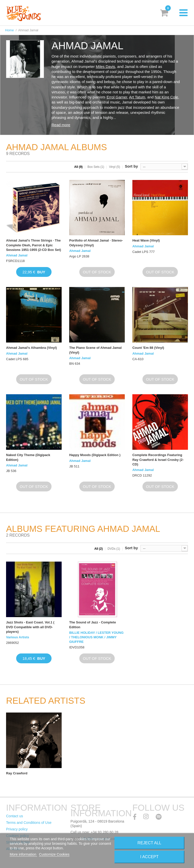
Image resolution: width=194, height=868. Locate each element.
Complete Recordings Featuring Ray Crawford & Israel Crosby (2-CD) (158, 459)
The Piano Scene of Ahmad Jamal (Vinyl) (95, 350)
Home (9, 30)
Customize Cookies (54, 854)
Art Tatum (137, 97)
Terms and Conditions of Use (29, 823)
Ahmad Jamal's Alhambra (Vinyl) (31, 348)
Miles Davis (105, 67)
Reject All (149, 843)
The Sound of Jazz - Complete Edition (93, 625)
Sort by (131, 166)
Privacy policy (17, 829)
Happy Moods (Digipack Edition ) (95, 455)
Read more (61, 125)
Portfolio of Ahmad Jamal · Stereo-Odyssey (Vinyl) (96, 243)
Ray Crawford (17, 773)
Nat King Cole (166, 97)
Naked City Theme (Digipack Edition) (28, 457)
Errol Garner (117, 97)
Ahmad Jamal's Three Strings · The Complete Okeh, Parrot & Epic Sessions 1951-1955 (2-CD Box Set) (33, 245)
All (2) (98, 549)
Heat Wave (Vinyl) (146, 240)
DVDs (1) (114, 549)
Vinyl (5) (114, 167)
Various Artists (18, 637)
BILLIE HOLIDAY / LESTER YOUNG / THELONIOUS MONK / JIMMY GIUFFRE (96, 637)
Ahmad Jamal (17, 255)
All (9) (78, 167)
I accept (149, 857)
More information (23, 854)
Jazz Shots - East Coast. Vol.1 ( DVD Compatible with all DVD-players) (30, 627)
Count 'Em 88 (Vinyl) (148, 348)
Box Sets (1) (96, 167)
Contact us (15, 816)
